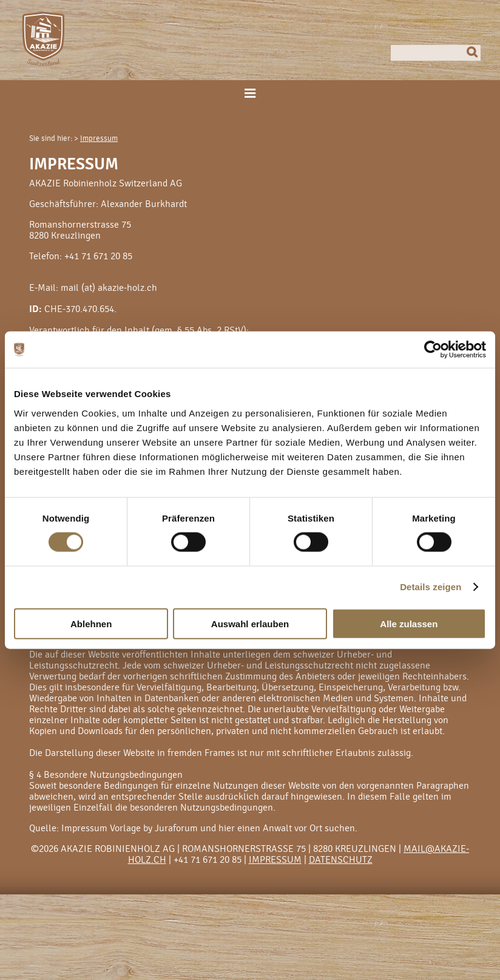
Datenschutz (341, 860)
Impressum (99, 138)
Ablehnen (91, 623)
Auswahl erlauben (250, 623)
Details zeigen (431, 587)
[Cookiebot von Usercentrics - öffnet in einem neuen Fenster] (433, 350)
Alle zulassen (409, 623)
